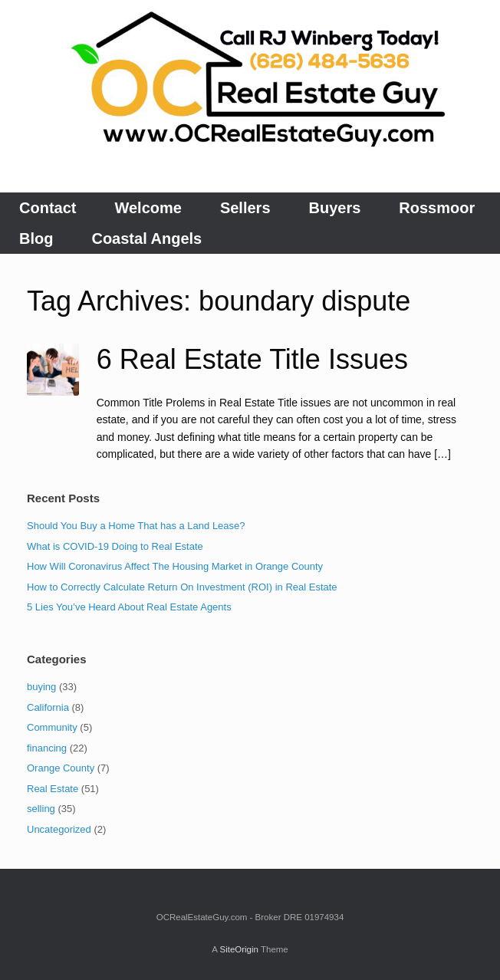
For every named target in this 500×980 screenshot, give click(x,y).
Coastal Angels (146, 238)
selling (41, 809)
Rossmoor (437, 208)
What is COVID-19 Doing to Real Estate (115, 546)
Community (52, 727)
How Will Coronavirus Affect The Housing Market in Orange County (175, 566)
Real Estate (53, 789)
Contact (48, 208)
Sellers (245, 208)
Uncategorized (59, 829)
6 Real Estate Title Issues (252, 359)
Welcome (148, 208)
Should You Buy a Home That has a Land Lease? (136, 526)
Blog (36, 238)
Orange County (61, 768)
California (48, 707)
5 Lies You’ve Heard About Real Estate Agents (129, 607)
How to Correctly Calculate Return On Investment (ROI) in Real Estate (182, 587)
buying (41, 687)
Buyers (335, 208)
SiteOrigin (239, 949)
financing (47, 748)
